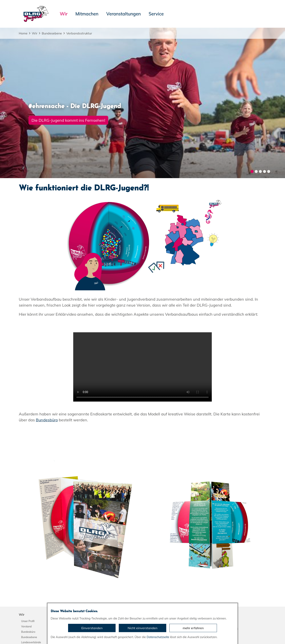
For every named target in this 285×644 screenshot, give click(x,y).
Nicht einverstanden (142, 628)
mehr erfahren (193, 628)
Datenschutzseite (158, 637)
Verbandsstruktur (79, 33)
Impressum (29, 634)
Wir (35, 33)
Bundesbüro (47, 317)
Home (23, 33)
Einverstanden (92, 628)
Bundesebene (52, 33)
